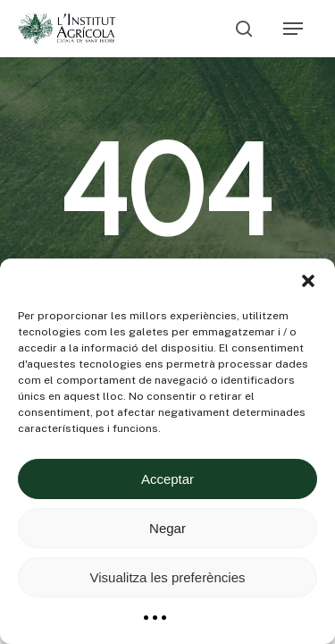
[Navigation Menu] (293, 29)
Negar (167, 528)
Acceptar (167, 479)
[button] (308, 281)
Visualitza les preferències (168, 577)
